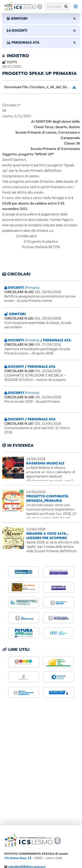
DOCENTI (41, 31)
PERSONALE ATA (41, 43)
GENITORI (41, 19)
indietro (16, 56)
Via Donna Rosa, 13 (18, 858)
